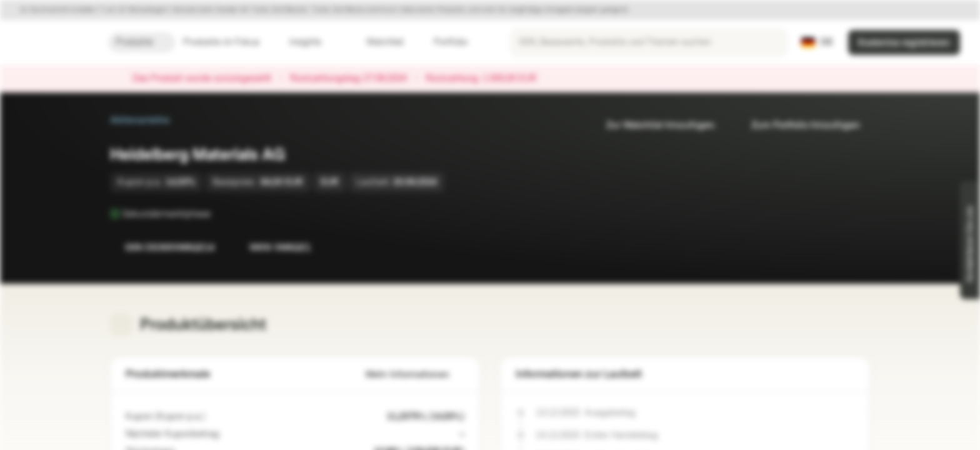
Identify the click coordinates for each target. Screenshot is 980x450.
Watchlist (377, 42)
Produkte (142, 42)
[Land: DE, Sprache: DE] (817, 42)
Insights (313, 42)
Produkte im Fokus (229, 42)
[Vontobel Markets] (54, 42)
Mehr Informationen (415, 375)
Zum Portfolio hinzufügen (798, 125)
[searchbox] (649, 42)
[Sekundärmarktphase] (219, 214)
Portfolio (443, 42)
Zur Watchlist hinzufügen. (654, 125)
